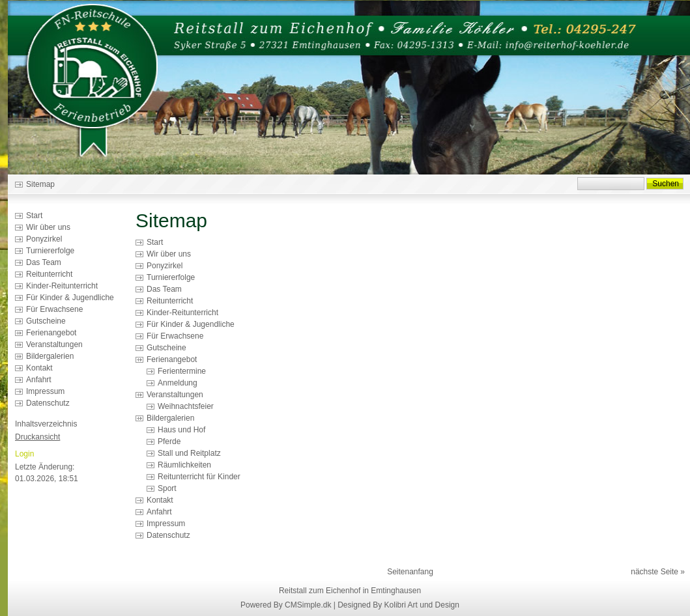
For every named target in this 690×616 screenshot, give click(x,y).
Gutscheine (46, 321)
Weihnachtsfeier (186, 406)
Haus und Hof (181, 430)
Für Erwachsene (54, 309)
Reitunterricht (49, 274)
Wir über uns (48, 227)
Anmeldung (178, 383)
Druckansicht (37, 437)
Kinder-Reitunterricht (62, 286)
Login (24, 454)
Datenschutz (48, 403)
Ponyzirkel (44, 239)
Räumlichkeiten (184, 465)
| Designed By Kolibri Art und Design (396, 605)
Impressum (45, 391)
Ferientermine (182, 371)
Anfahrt (39, 380)
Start (34, 216)
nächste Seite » (658, 572)
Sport (167, 488)
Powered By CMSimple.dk (286, 605)
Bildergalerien (50, 356)
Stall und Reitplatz (189, 453)
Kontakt (39, 368)
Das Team (44, 262)
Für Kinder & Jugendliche (70, 298)
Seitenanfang (410, 572)
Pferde (169, 441)
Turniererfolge (50, 251)
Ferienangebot (51, 333)
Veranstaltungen (54, 344)
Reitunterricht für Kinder (199, 477)
